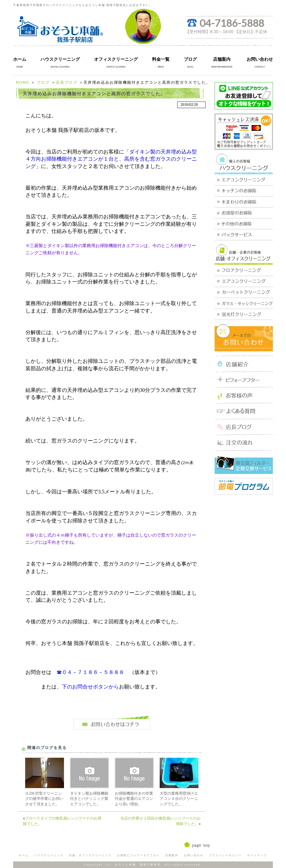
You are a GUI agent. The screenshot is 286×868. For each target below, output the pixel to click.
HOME (23, 83)
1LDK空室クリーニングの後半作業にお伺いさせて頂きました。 (44, 799)
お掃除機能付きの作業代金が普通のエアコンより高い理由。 (134, 799)
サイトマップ (257, 855)
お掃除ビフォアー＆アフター (138, 855)
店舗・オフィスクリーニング (90, 855)
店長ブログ (67, 83)
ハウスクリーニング (60, 59)
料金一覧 (161, 59)
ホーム (20, 59)
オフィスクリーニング (116, 59)
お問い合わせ (260, 59)
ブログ (190, 59)
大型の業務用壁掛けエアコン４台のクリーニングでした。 (179, 799)
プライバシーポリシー (225, 855)
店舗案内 (222, 59)
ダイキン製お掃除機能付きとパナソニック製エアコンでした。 (89, 799)
